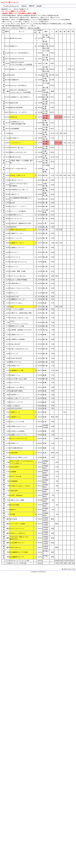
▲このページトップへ (69, 569)
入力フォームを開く (34, 28)
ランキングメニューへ (11, 6)
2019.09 (39, 6)
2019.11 (24, 6)
